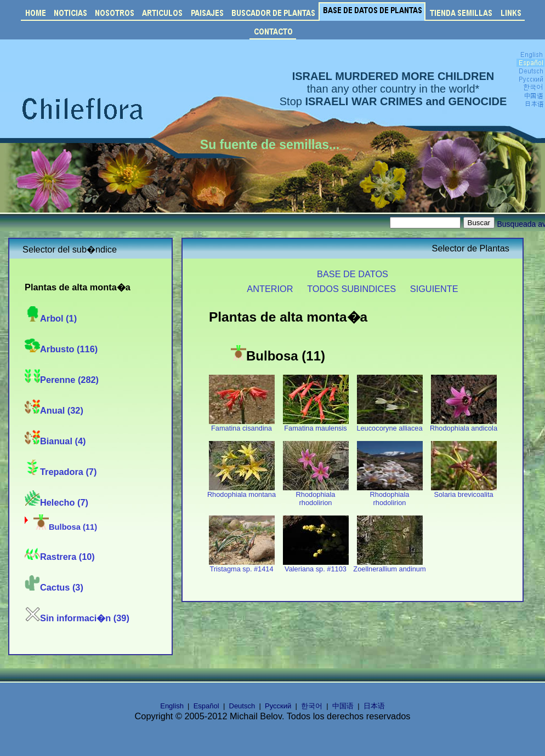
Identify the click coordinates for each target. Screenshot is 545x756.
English (172, 706)
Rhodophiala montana (242, 491)
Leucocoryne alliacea (389, 425)
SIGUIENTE (434, 289)
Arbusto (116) (61, 349)
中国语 (343, 706)
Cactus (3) (54, 587)
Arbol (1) (51, 318)
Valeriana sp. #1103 (316, 566)
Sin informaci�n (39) (77, 618)
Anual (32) (54, 410)
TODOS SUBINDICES (351, 289)
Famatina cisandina (242, 425)
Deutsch (242, 706)
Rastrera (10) (60, 557)
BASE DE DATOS (353, 274)
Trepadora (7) (61, 472)
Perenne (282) (62, 380)
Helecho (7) (56, 502)
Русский (278, 706)
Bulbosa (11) (65, 527)
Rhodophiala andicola (464, 425)
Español (206, 706)
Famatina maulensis (316, 425)
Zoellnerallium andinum (389, 566)
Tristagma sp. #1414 (242, 566)
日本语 (374, 706)
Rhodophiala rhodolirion (316, 495)
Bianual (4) (55, 441)
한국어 (312, 706)
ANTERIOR (270, 289)
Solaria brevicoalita (464, 491)
